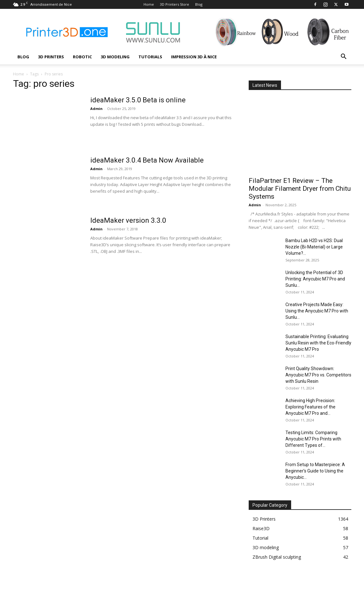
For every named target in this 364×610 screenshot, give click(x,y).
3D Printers (51, 57)
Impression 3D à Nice (194, 57)
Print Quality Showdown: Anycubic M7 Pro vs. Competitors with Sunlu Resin (318, 375)
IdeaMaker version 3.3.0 (128, 220)
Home (149, 4)
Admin (96, 109)
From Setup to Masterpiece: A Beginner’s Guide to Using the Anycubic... (315, 471)
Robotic (82, 57)
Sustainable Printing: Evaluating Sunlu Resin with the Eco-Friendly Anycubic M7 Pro (318, 343)
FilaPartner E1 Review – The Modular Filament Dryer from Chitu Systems (300, 189)
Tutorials (150, 57)
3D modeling (115, 57)
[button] (344, 57)
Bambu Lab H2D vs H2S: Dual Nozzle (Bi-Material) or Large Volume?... (314, 247)
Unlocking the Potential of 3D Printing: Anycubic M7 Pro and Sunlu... (315, 279)
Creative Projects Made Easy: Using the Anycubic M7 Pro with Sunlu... (317, 311)
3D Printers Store (175, 4)
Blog (199, 4)
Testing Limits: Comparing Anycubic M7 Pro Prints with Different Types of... (313, 439)
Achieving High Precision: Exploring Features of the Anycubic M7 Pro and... (310, 407)
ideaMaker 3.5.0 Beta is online (138, 100)
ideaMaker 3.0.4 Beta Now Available (147, 160)
